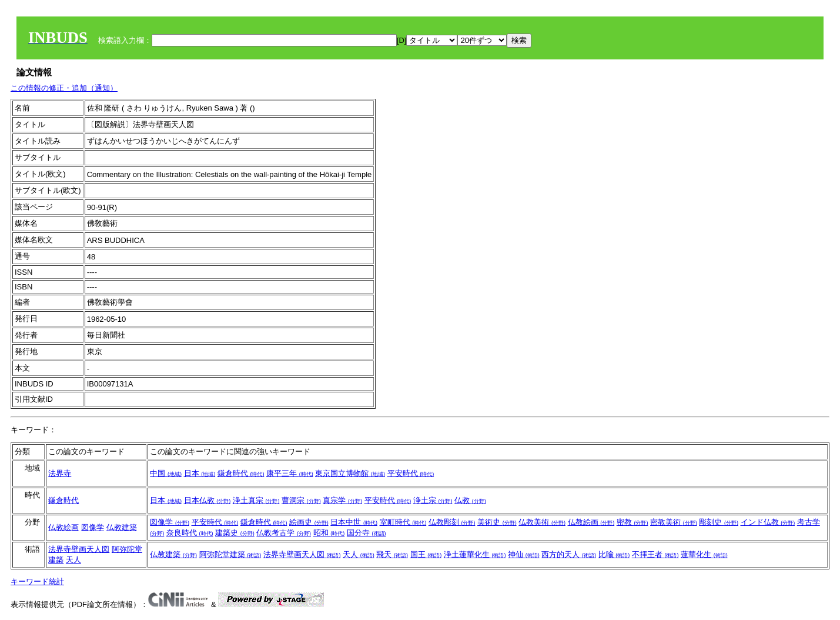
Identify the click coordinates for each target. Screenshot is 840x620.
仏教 (470, 500)
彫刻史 (719, 522)
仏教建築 (122, 527)
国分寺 (367, 533)
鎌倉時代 (241, 473)
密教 (632, 522)
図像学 (93, 527)
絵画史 (309, 522)
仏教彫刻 (452, 522)
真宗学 (342, 500)
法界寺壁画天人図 (79, 549)
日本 (200, 473)
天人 (73, 560)
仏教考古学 (284, 533)
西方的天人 (569, 554)
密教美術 (674, 522)
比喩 (614, 554)
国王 (426, 554)
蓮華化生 (704, 554)
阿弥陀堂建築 (230, 554)
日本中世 (354, 522)
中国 (166, 473)
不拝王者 (655, 554)
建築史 (235, 533)
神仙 (524, 554)
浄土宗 (433, 500)
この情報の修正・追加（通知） (64, 88)
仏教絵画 (63, 527)
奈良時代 (190, 533)
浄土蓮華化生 (475, 554)
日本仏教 (208, 500)
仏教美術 (542, 522)
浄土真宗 (256, 500)
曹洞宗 (301, 500)
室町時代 (403, 522)
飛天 (392, 554)
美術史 (497, 522)
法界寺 (60, 473)
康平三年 (290, 473)
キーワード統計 (37, 581)
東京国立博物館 (350, 473)
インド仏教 (768, 522)
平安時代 (411, 473)
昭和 (329, 533)
